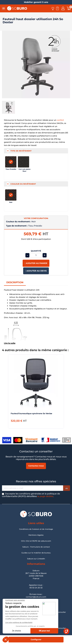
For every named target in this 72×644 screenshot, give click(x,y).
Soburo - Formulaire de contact (36, 547)
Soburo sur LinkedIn (36, 559)
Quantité (36, 251)
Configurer (36, 640)
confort (60, 120)
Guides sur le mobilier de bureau (36, 553)
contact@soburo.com (36, 597)
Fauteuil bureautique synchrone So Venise (31, 413)
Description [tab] (15, 282)
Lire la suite (10, 343)
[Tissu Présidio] (11, 162)
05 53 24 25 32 (36, 588)
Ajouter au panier (36, 263)
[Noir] (11, 195)
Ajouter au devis (36, 271)
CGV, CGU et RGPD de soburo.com (36, 541)
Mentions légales (36, 535)
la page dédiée (45, 496)
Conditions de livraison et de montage (36, 529)
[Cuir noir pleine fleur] (24, 162)
